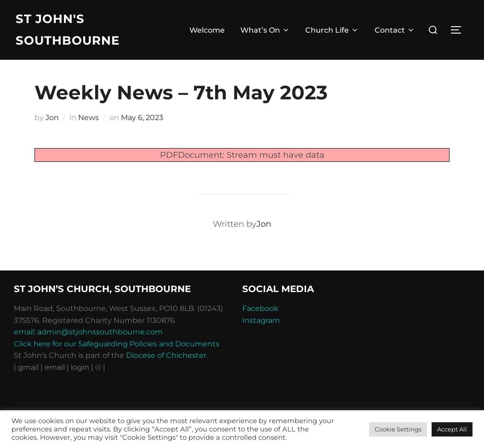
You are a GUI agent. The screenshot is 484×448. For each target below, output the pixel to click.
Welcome (207, 30)
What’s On (265, 30)
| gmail (27, 367)
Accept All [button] (452, 429)
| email (54, 367)
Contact (395, 30)
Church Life (332, 30)
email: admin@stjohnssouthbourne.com (88, 332)
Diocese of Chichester (166, 355)
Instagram (261, 320)
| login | (80, 367)
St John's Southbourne (68, 30)
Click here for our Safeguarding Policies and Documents (117, 344)
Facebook (260, 308)
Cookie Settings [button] (398, 429)
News (88, 118)
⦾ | (100, 367)
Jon (52, 118)
